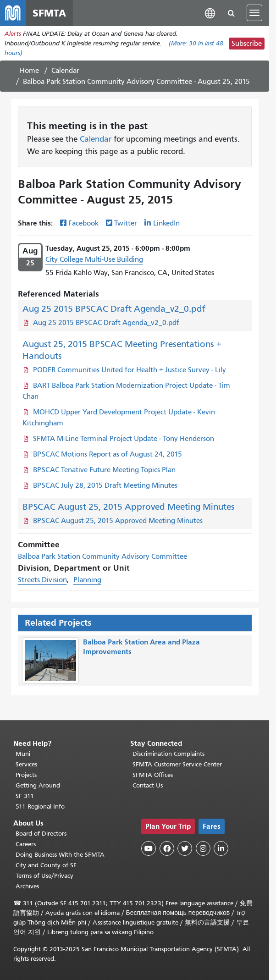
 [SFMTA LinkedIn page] (221, 848)
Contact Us (148, 785)
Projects (26, 775)
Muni (23, 754)
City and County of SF (46, 865)
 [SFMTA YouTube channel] (149, 848)
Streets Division (42, 580)
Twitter (126, 223)
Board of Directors (41, 834)
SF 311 (25, 796)
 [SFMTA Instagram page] (203, 848)
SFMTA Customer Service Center (177, 764)
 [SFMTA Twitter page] (185, 848)
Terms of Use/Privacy (44, 876)
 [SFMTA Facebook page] (167, 848)
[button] (210, 13)
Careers (26, 844)
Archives (27, 886)
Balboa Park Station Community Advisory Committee (102, 556)
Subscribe (247, 44)
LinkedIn (166, 223)
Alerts (13, 34)
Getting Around (38, 785)
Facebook (83, 223)
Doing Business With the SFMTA (60, 855)
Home (29, 71)
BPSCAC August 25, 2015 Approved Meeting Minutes (129, 507)
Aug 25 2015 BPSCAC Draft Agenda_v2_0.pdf (114, 309)
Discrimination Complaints (168, 754)
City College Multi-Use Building (94, 259)
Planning (87, 580)
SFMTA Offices (153, 775)
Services (26, 764)
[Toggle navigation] (254, 13)
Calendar (65, 71)
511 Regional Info (40, 807)
